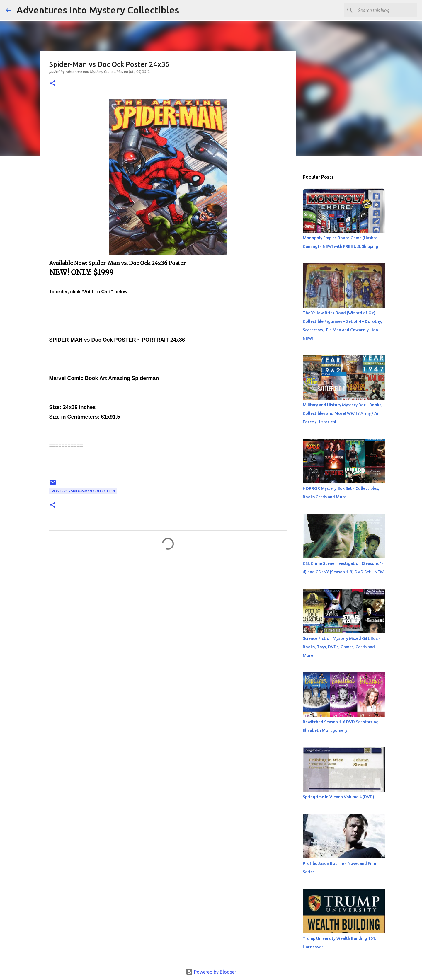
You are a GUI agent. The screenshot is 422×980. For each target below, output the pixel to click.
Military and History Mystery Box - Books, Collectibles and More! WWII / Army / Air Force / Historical (343, 413)
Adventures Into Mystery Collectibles (98, 10)
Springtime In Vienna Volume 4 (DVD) (338, 797)
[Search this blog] (387, 10)
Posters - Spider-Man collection (83, 491)
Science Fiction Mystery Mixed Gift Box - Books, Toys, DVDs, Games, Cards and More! (342, 647)
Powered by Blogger (211, 972)
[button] (53, 84)
